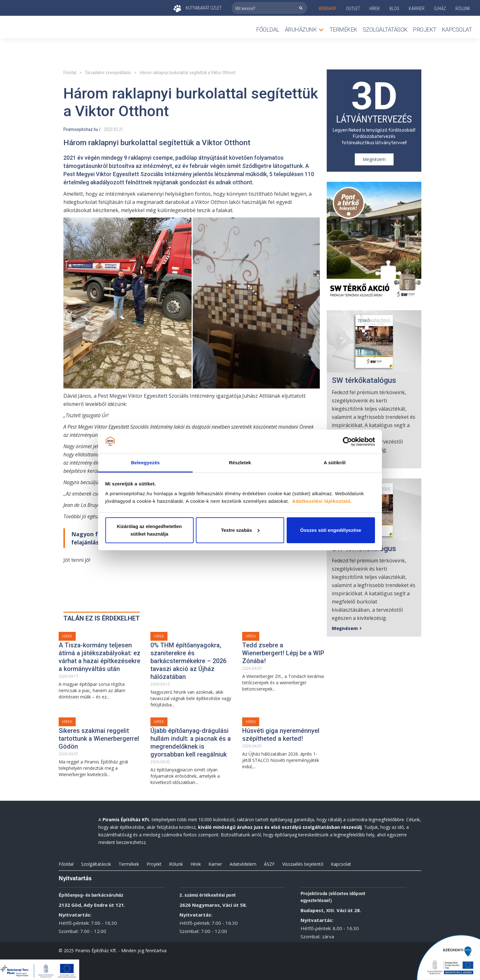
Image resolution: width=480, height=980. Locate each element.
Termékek (129, 864)
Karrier (215, 864)
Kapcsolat (457, 30)
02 (116, 129)
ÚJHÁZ (440, 9)
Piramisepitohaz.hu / (82, 129)
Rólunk (176, 864)
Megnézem (374, 159)
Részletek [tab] (240, 463)
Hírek (375, 9)
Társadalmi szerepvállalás (108, 73)
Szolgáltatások (385, 30)
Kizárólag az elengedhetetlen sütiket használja (149, 530)
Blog (394, 9)
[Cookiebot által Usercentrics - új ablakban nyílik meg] (347, 442)
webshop (328, 9)
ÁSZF (269, 864)
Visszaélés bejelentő (303, 864)
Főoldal (268, 30)
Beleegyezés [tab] (145, 463)
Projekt (425, 30)
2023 (108, 129)
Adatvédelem (243, 864)
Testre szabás (240, 530)
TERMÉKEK (343, 30)
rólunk (463, 9)
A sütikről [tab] (335, 463)
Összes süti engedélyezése (331, 530)
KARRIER (417, 9)
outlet (353, 9)
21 (121, 129)
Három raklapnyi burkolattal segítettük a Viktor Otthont (188, 73)
